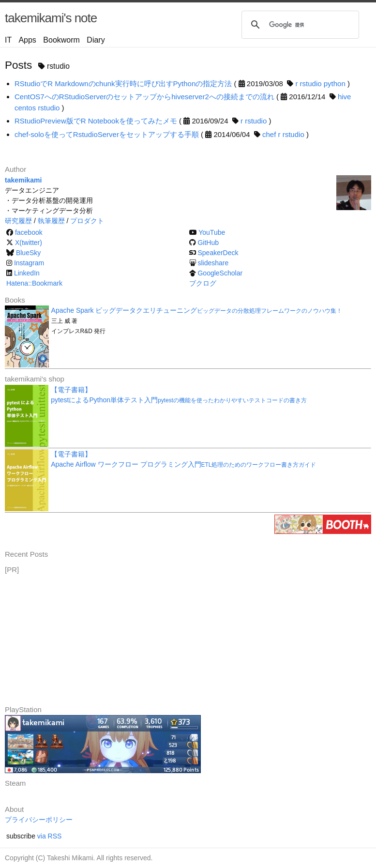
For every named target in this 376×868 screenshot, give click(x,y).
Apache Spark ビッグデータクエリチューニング (197, 310)
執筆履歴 (51, 221)
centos (25, 108)
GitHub (208, 243)
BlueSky (28, 253)
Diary (96, 40)
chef (269, 134)
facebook (29, 232)
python (335, 84)
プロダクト (87, 221)
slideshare (213, 263)
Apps (27, 40)
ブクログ (203, 283)
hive (345, 97)
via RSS (50, 836)
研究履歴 (18, 221)
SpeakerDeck (218, 253)
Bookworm (61, 40)
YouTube (212, 232)
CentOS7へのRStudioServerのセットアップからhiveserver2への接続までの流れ (144, 97)
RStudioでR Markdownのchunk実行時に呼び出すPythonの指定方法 (123, 84)
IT (8, 40)
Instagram (29, 263)
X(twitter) (29, 243)
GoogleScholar (220, 273)
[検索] (299, 25)
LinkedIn (27, 273)
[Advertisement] (77, 636)
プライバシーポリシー (39, 820)
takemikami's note (51, 18)
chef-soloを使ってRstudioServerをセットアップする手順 (107, 134)
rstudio (311, 84)
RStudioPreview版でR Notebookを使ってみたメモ (96, 121)
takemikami (23, 180)
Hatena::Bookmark (34, 283)
